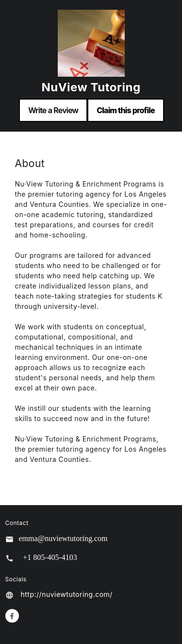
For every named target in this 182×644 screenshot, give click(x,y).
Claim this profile (126, 110)
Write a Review (53, 110)
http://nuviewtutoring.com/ (67, 594)
